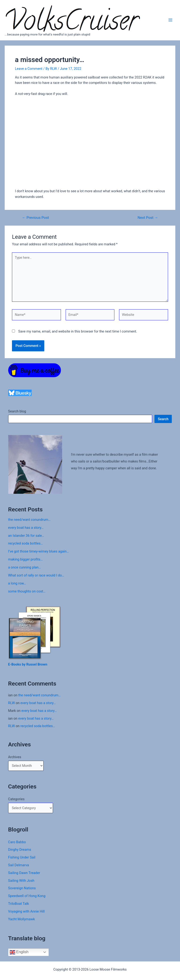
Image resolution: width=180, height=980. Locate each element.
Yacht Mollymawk (22, 919)
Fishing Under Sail (22, 857)
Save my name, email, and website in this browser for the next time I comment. (78, 331)
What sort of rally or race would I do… (36, 575)
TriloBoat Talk (19, 904)
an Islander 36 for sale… (26, 536)
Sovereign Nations (22, 888)
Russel (32, 664)
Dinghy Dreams (20, 850)
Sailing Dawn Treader (24, 873)
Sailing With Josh (21, 881)
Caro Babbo (17, 842)
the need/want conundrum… (29, 520)
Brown (42, 664)
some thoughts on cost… (27, 591)
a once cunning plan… (25, 567)
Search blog (17, 411)
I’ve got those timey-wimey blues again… (39, 551)
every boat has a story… (26, 528)
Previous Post (36, 218)
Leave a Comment (29, 69)
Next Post (148, 218)
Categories (16, 799)
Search (163, 419)
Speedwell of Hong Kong (27, 896)
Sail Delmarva (19, 865)
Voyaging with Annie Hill (26, 911)
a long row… (17, 583)
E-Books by (17, 664)
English (19, 952)
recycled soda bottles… (26, 543)
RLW (12, 703)
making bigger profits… (25, 559)
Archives (15, 757)
